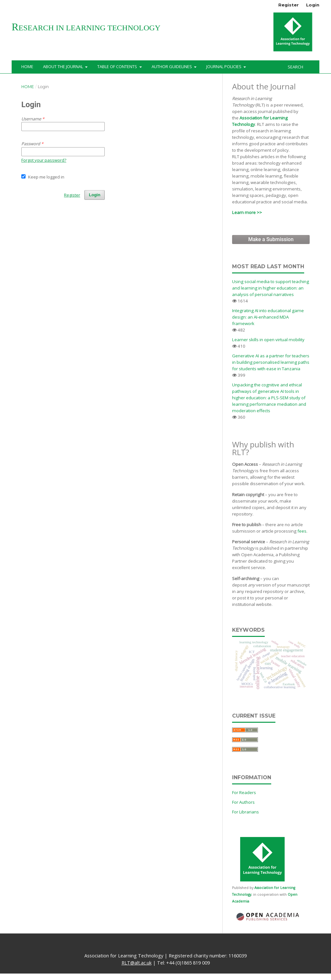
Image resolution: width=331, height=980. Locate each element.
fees (302, 531)
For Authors (243, 802)
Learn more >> (247, 212)
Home (27, 66)
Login (313, 5)
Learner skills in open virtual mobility (268, 340)
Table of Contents (118, 66)
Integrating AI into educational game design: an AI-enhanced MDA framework (268, 317)
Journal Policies (224, 66)
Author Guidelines (172, 66)
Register (288, 5)
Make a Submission (271, 239)
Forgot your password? (44, 160)
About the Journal (64, 66)
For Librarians (246, 812)
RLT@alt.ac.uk (137, 963)
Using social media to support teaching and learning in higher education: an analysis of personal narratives (271, 288)
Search (295, 67)
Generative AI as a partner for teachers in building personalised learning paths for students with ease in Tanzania (271, 362)
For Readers (244, 792)
